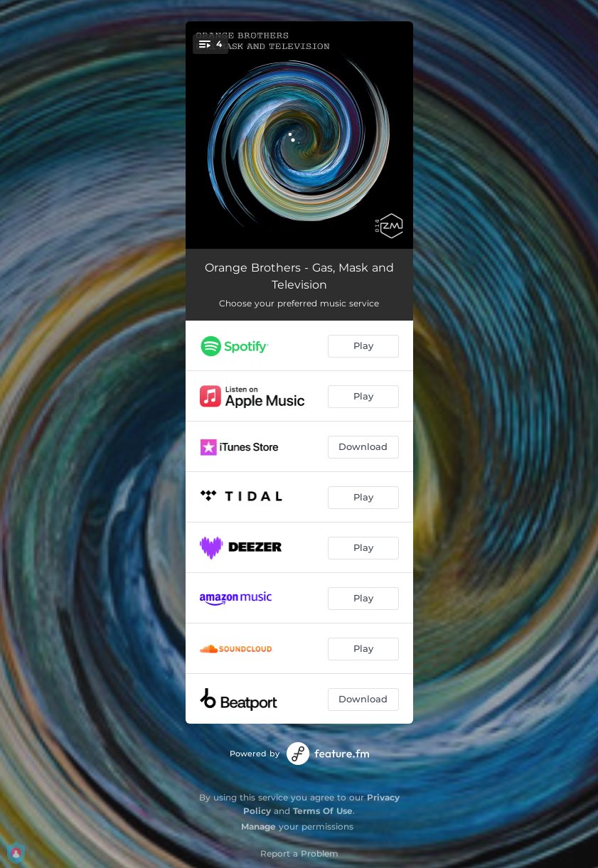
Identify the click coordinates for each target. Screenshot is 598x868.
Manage (258, 826)
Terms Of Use (323, 811)
